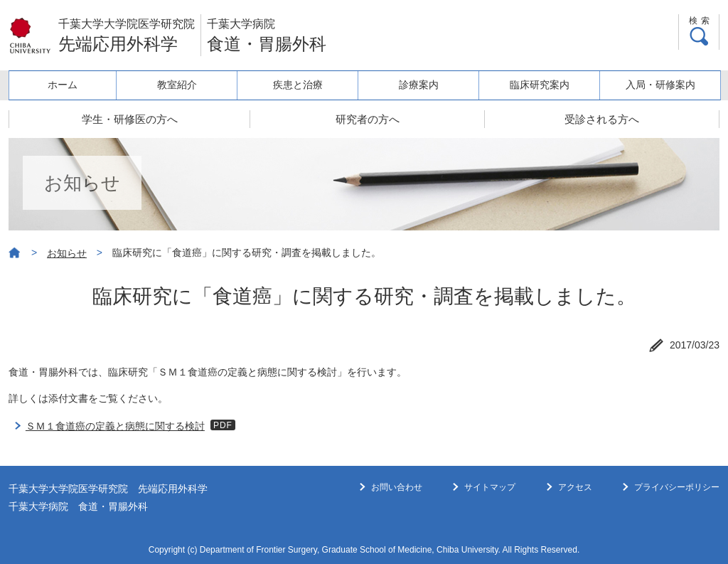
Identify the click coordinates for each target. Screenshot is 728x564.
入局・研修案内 (660, 85)
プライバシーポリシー (677, 487)
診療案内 (419, 85)
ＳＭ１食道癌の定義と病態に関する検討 (115, 426)
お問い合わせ (397, 487)
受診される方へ (602, 119)
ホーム (63, 85)
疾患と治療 (298, 85)
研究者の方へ (368, 119)
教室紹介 (177, 85)
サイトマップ (490, 487)
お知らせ (67, 253)
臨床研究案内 (540, 85)
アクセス (575, 487)
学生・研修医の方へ (130, 119)
